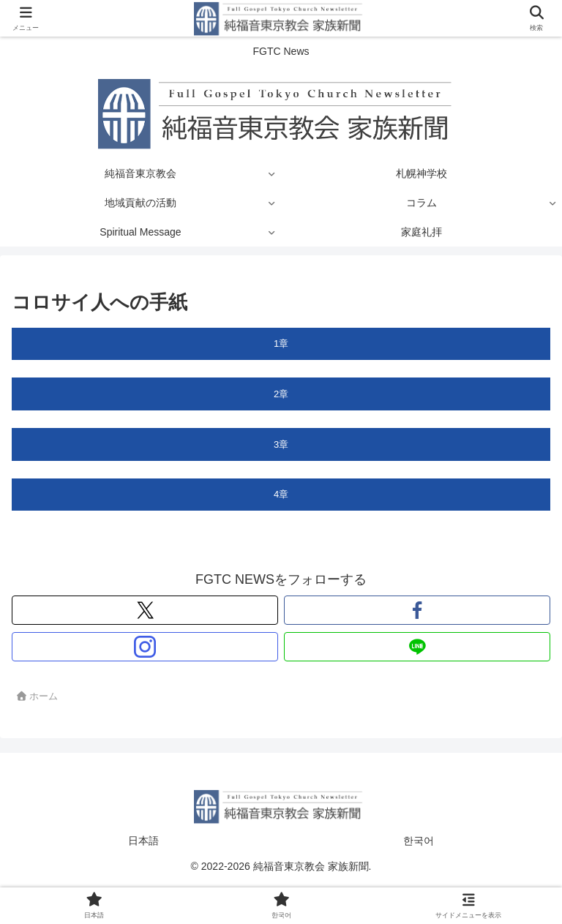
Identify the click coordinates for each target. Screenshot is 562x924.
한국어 (419, 841)
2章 (281, 394)
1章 (281, 343)
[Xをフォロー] (145, 610)
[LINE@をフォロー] (417, 647)
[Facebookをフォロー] (417, 610)
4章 (281, 494)
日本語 (143, 841)
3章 (281, 444)
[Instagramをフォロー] (145, 647)
